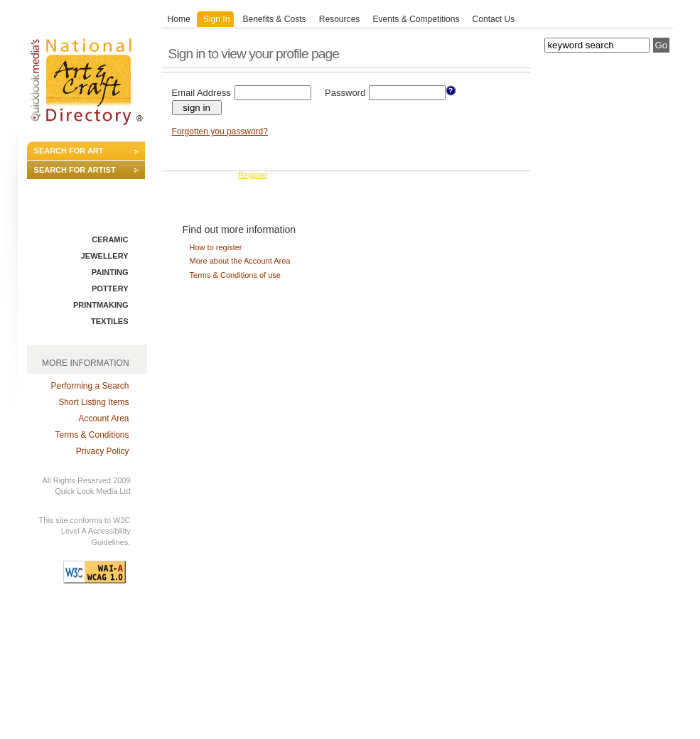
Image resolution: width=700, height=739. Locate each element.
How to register (216, 247)
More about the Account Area (240, 261)
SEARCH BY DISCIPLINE (80, 215)
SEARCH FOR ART (69, 151)
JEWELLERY (105, 256)
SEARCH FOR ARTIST (75, 170)
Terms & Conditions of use (235, 275)
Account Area (103, 419)
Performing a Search (90, 386)
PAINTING (110, 272)
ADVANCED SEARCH (74, 190)
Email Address (201, 93)
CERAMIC (110, 239)
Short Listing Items (93, 402)
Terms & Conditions (92, 435)
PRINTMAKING (101, 305)
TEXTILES (110, 321)
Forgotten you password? (220, 131)
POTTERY (110, 288)
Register (253, 175)
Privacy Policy (103, 451)
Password (345, 93)
